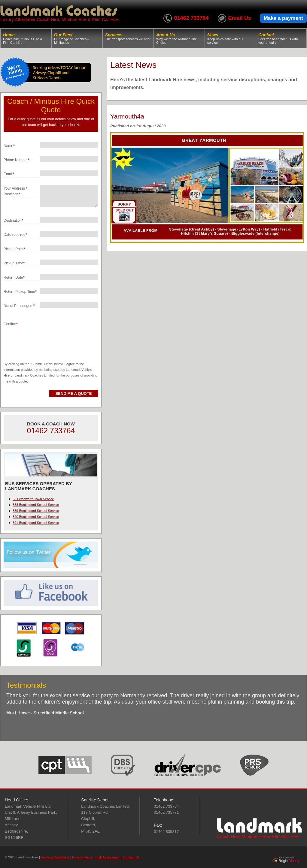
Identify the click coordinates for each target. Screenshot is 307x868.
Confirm (11, 324)
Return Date (14, 278)
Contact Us (131, 857)
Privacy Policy (82, 857)
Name (9, 146)
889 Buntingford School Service (36, 511)
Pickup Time (14, 263)
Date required (15, 235)
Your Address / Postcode (15, 191)
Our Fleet (77, 38)
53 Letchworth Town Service (33, 499)
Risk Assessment (108, 857)
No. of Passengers (19, 306)
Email (9, 174)
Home (26, 38)
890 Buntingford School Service (36, 517)
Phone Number (16, 160)
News (230, 38)
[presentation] (49, 339)
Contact (281, 38)
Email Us (240, 18)
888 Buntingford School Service (36, 505)
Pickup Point (14, 249)
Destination (13, 221)
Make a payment (283, 18)
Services (128, 37)
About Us (179, 38)
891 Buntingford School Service (36, 523)
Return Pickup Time (20, 292)
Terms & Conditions (55, 857)
